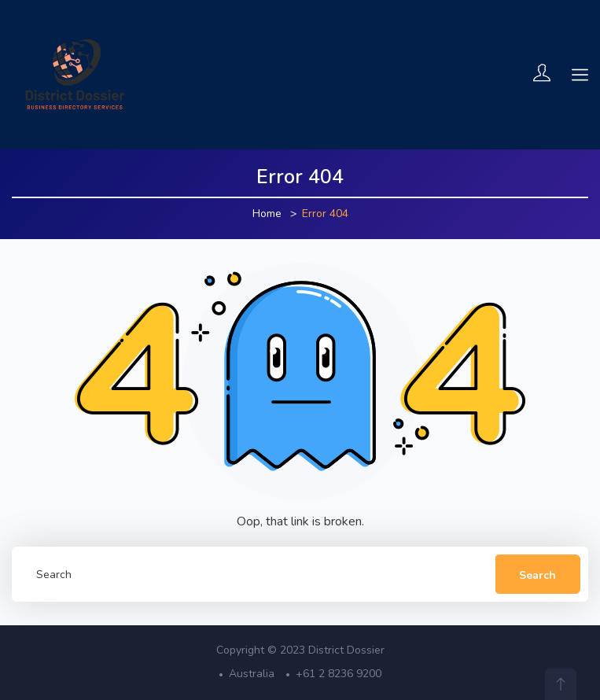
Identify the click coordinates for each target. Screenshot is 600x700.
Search (537, 575)
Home (267, 214)
